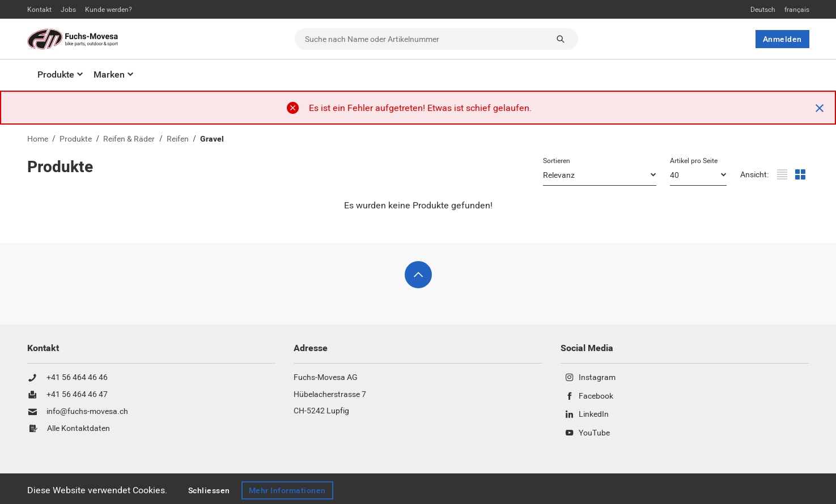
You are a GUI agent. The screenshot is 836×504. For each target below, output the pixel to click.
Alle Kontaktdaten (78, 429)
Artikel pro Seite (694, 161)
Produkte (56, 74)
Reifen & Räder (129, 139)
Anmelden (782, 39)
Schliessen (209, 490)
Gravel (212, 139)
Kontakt (39, 10)
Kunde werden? (109, 10)
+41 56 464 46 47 (77, 395)
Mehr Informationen (288, 490)
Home (38, 139)
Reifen (178, 139)
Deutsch (763, 10)
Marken (109, 74)
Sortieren (557, 161)
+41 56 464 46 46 (77, 378)
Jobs (68, 10)
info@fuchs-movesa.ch (87, 412)
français (797, 10)
